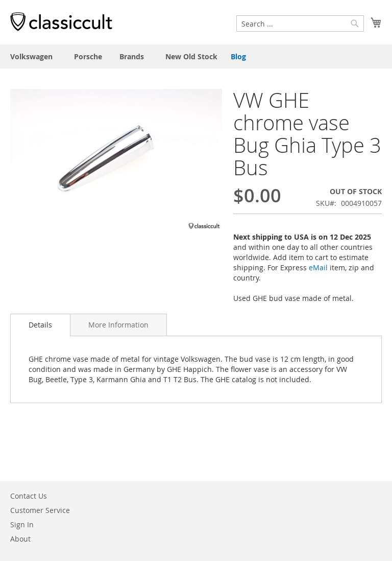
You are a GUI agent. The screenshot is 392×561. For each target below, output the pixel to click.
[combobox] (300, 24)
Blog (238, 56)
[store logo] (61, 21)
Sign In (22, 524)
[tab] (40, 325)
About (20, 539)
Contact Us (29, 496)
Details (40, 325)
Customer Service (40, 510)
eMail (318, 267)
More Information (118, 325)
